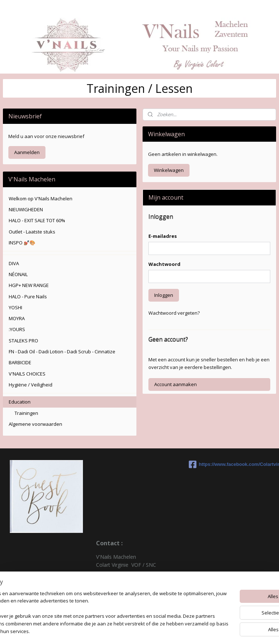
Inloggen (164, 295)
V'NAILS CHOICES (27, 374)
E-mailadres (163, 236)
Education (20, 402)
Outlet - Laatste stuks (32, 232)
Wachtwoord (164, 264)
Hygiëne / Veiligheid (31, 385)
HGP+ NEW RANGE (29, 285)
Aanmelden (27, 152)
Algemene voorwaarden (35, 424)
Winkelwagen (169, 170)
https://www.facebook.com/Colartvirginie (232, 464)
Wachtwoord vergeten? (174, 313)
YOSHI (15, 307)
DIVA (14, 263)
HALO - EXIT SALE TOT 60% (37, 220)
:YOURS (17, 329)
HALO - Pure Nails (28, 297)
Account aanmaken (176, 384)
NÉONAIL (18, 274)
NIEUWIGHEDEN (26, 209)
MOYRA (17, 318)
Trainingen (26, 413)
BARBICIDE (20, 362)
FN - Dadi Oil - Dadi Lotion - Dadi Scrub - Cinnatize (62, 352)
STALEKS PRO (23, 341)
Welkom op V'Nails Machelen (41, 199)
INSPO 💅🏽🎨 (22, 243)
